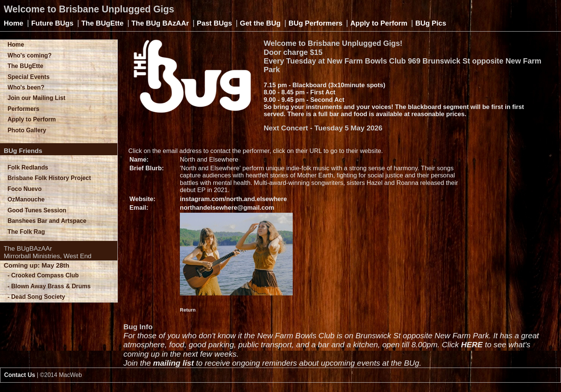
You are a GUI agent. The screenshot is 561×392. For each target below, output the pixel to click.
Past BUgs (214, 23)
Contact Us (20, 375)
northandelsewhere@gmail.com (227, 208)
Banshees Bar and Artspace (47, 221)
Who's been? (26, 87)
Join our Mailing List (36, 98)
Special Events (29, 77)
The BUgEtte (102, 23)
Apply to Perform (379, 23)
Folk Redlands (28, 167)
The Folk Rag (26, 232)
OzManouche (26, 199)
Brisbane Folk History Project (49, 178)
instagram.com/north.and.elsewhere (233, 199)
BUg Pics (431, 23)
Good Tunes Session (37, 210)
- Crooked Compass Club (43, 275)
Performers (23, 109)
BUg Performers (315, 23)
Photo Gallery (27, 130)
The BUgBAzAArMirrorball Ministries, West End (48, 252)
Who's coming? (30, 55)
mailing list (174, 363)
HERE (472, 344)
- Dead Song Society (36, 297)
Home (14, 23)
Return (188, 310)
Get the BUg (260, 23)
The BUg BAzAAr (160, 23)
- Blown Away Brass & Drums (49, 286)
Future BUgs (52, 23)
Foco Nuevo (25, 189)
